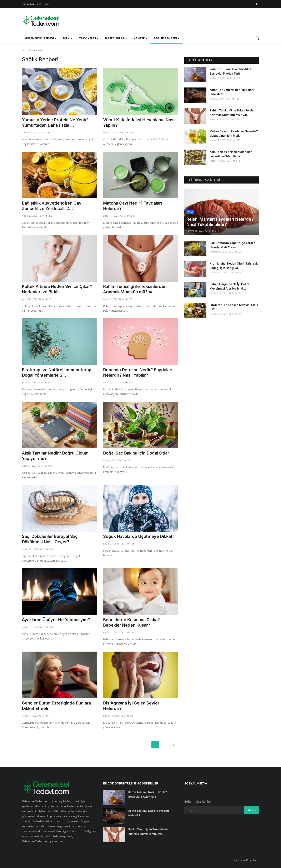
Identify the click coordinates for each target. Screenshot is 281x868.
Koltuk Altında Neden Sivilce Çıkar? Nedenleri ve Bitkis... (57, 289)
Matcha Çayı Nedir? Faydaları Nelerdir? (132, 206)
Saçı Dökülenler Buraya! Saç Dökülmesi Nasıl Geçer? (50, 539)
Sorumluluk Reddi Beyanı (36, 4)
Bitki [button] (68, 38)
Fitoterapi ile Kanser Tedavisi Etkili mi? (234, 307)
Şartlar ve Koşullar (245, 860)
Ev (23, 50)
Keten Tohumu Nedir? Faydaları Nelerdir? (232, 92)
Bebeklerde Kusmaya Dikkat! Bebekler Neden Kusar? (132, 622)
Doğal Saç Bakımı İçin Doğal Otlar (136, 453)
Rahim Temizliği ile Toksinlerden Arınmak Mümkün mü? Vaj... (135, 289)
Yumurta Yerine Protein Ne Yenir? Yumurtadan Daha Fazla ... (55, 122)
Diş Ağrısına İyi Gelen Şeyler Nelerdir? (131, 706)
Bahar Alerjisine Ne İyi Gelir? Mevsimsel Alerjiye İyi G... (230, 286)
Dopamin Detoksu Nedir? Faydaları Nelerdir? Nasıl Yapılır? (138, 372)
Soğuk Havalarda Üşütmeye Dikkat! (138, 536)
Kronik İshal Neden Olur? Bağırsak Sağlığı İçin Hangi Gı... (234, 266)
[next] (174, 745)
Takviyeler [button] (89, 38)
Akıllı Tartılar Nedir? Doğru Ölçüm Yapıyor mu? (55, 456)
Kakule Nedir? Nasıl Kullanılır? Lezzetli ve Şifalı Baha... (231, 154)
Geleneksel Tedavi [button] (41, 38)
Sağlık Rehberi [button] (166, 38)
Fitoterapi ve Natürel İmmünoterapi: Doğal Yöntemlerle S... (58, 372)
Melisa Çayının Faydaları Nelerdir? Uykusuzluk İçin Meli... (234, 133)
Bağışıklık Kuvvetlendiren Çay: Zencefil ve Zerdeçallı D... (52, 206)
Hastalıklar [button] (116, 38)
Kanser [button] (140, 38)
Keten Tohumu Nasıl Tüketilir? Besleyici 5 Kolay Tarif (231, 71)
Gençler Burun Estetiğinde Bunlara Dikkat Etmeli (56, 706)
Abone (252, 810)
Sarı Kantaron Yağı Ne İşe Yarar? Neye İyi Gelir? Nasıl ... (232, 245)
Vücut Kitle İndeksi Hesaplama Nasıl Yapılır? (139, 122)
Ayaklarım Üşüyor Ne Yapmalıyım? (56, 620)
